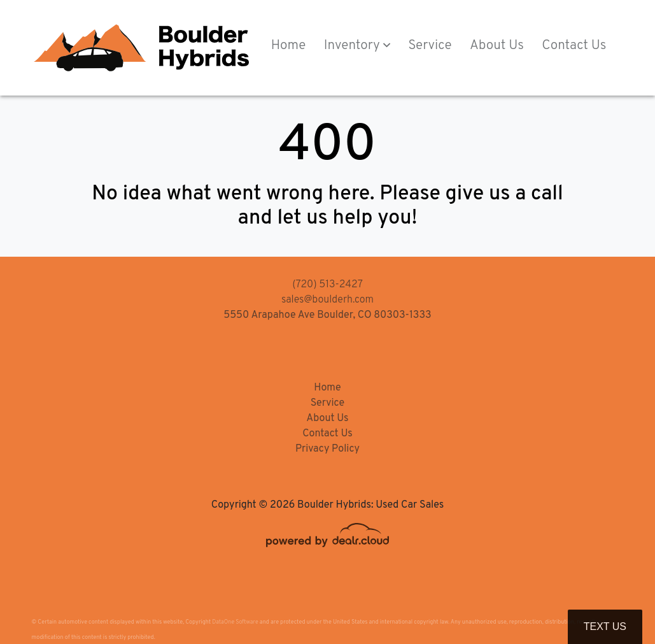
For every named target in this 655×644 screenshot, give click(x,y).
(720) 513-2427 (327, 285)
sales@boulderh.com (327, 300)
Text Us (605, 626)
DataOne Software (235, 622)
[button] (357, 47)
